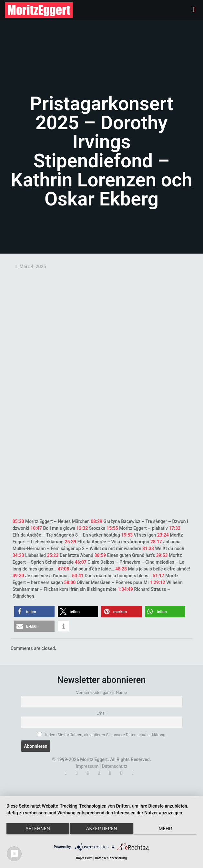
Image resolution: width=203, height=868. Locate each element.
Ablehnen (38, 829)
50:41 (78, 576)
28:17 (156, 542)
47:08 (63, 569)
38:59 (100, 555)
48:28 (121, 569)
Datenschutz (115, 766)
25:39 (70, 542)
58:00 (70, 582)
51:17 (158, 576)
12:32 (82, 528)
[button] (34, 612)
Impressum (87, 766)
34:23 (18, 555)
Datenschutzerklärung (111, 858)
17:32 (175, 528)
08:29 (96, 521)
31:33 (148, 549)
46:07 (81, 562)
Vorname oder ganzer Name (101, 692)
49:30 (18, 576)
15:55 (112, 528)
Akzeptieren (101, 829)
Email (101, 713)
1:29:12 (157, 582)
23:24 (163, 535)
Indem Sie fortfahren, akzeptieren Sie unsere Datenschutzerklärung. (102, 735)
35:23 (53, 555)
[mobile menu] (194, 10)
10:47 (36, 528)
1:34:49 (125, 589)
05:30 (18, 521)
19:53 (127, 535)
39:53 (162, 555)
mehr (165, 829)
